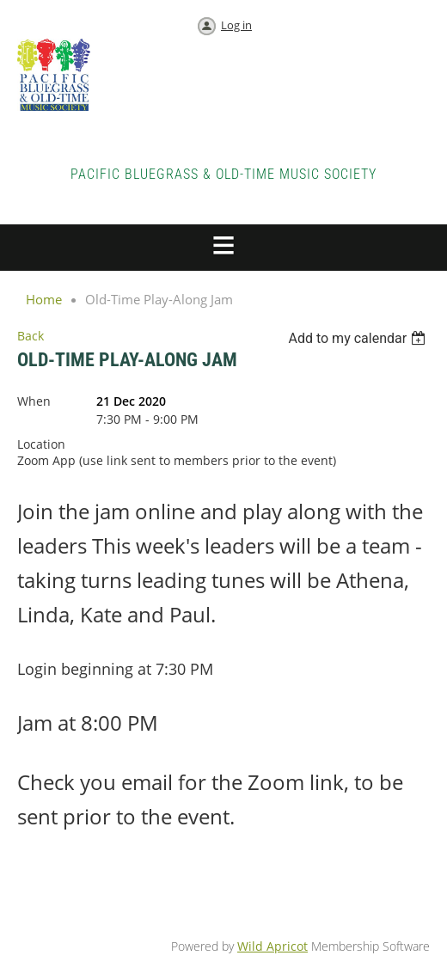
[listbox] (359, 338)
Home (44, 299)
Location (41, 444)
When (34, 401)
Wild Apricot (272, 946)
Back (31, 336)
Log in (236, 25)
